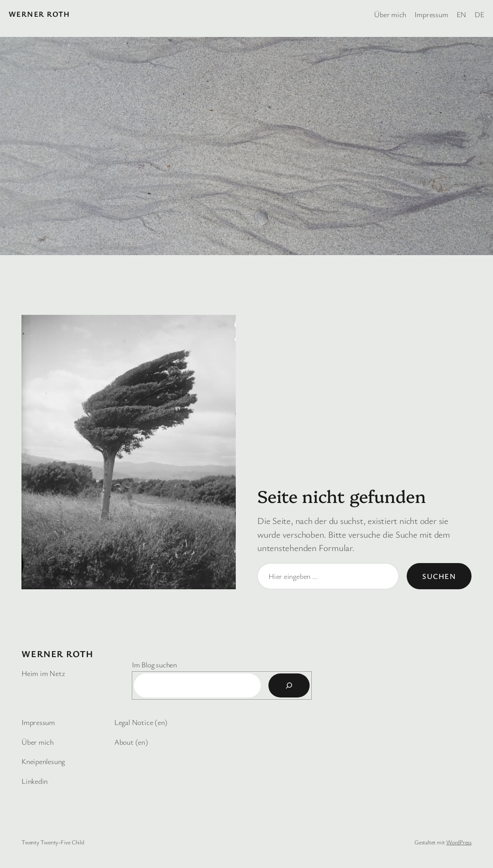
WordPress (459, 842)
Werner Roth (39, 14)
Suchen (439, 576)
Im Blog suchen (154, 664)
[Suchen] (289, 685)
